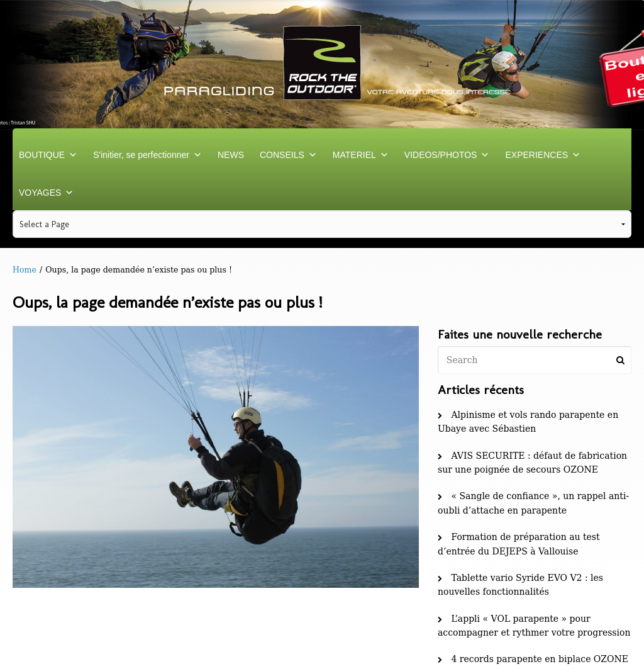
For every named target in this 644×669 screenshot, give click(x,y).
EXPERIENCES (543, 155)
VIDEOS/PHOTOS (447, 155)
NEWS (231, 155)
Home (25, 270)
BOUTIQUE (48, 155)
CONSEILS (288, 155)
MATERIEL (361, 155)
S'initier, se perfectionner (147, 155)
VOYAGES (46, 193)
